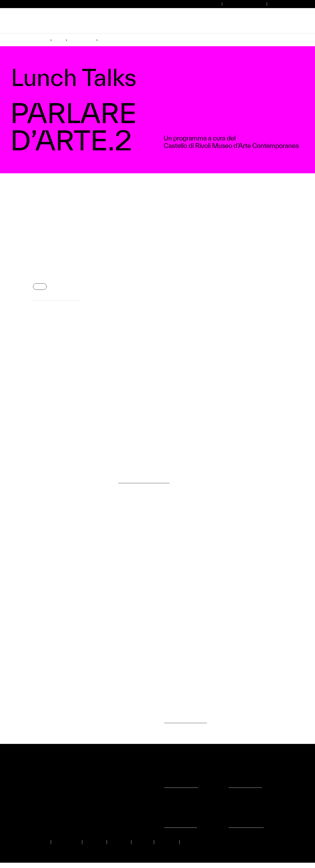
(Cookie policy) (152, 452)
